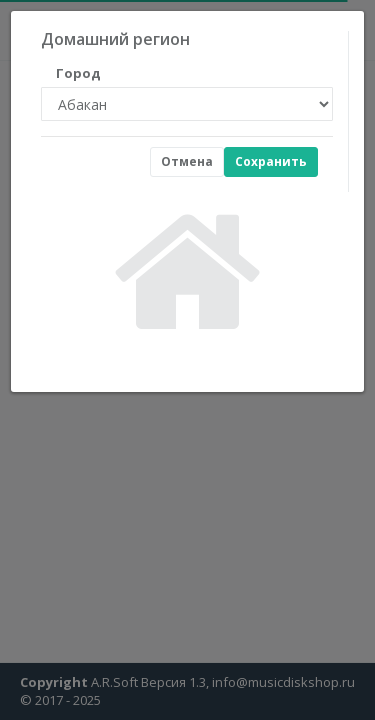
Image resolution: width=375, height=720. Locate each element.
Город (78, 73)
